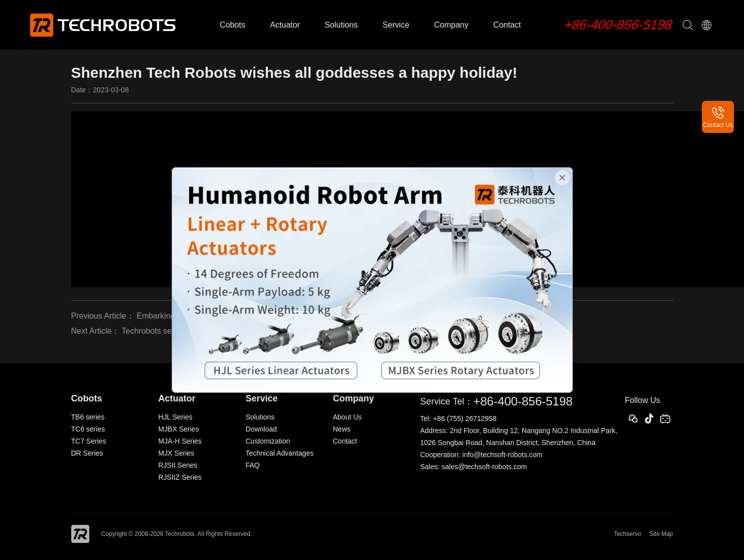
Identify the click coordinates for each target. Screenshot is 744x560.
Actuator (285, 25)
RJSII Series (178, 465)
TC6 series (88, 429)
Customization (268, 441)
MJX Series (177, 453)
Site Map (661, 534)
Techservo (627, 534)
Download (261, 429)
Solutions (341, 25)
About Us (348, 417)
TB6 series (88, 417)
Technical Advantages (280, 453)
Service (396, 25)
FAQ (253, 465)
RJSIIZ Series (180, 477)
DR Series (87, 453)
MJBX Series (179, 429)
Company (451, 25)
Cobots (233, 25)
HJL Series (176, 417)
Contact (507, 25)
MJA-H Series (180, 441)
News (342, 429)
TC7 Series (89, 441)
